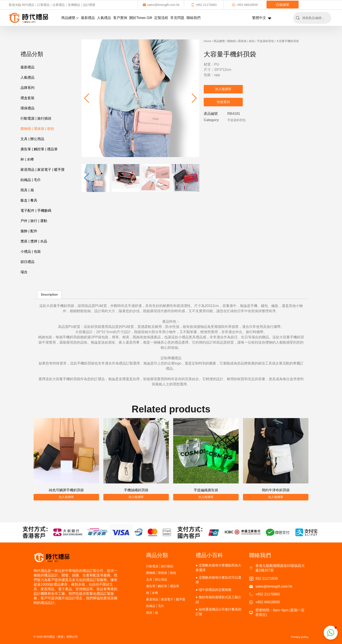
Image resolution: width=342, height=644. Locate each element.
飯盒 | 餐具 (29, 200)
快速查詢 (223, 102)
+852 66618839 (245, 5)
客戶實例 (120, 18)
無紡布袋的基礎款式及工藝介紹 (218, 599)
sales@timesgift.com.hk (161, 5)
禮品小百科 (209, 555)
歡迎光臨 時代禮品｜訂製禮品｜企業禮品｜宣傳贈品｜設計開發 (52, 5)
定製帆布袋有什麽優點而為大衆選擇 (218, 568)
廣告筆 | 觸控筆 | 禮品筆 (39, 149)
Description (49, 295)
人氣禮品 (104, 18)
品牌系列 (27, 88)
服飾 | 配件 (29, 231)
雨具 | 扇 (27, 190)
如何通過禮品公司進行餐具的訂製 (218, 612)
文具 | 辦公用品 (32, 139)
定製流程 (161, 18)
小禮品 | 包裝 (31, 252)
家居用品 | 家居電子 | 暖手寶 (43, 170)
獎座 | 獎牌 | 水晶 (34, 241)
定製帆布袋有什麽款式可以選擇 (218, 580)
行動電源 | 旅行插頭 (36, 118)
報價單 (283, 5)
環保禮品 (27, 108)
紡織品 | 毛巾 (31, 180)
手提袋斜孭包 (265, 41)
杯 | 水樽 (27, 159)
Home (207, 41)
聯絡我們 (193, 18)
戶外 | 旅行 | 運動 (34, 221)
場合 (24, 272)
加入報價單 (223, 89)
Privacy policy (300, 637)
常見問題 (177, 18)
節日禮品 (27, 262)
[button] (194, 98)
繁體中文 (262, 18)
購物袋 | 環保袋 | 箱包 (37, 129)
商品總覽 (70, 18)
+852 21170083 (204, 5)
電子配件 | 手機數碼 (36, 211)
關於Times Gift (141, 18)
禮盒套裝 (27, 98)
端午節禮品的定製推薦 (215, 590)
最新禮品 (88, 18)
